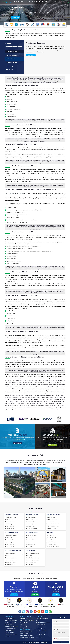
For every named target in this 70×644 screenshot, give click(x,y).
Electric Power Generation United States (32, 327)
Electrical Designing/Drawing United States (49, 82)
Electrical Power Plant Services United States (21, 295)
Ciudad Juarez (12, 382)
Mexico (31, 409)
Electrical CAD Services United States (20, 82)
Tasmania (45, 403)
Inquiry (56, 2)
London (58, 392)
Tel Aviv (49, 403)
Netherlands (49, 396)
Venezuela (7, 407)
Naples (41, 396)
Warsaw (29, 407)
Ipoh (60, 388)
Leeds (28, 392)
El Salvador (63, 384)
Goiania (61, 386)
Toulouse (10, 405)
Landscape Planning (9, 528)
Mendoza (55, 394)
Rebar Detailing (29, 538)
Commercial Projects (10, 540)
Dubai (24, 384)
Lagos (13, 392)
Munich (27, 396)
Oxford (34, 398)
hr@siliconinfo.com (35, 591)
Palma (41, 398)
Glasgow (57, 386)
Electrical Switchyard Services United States (21, 232)
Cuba (49, 382)
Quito (40, 399)
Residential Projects (10, 526)
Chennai (50, 380)
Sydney (37, 403)
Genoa (46, 386)
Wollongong (47, 407)
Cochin (17, 382)
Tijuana (64, 403)
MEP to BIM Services (51, 522)
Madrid (6, 394)
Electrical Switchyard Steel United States (34, 266)
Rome (60, 399)
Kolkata (49, 390)
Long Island (13, 409)
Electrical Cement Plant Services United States (22, 331)
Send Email (56, 595)
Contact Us (15, 17)
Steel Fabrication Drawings (32, 540)
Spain (19, 403)
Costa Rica (40, 382)
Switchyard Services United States (48, 266)
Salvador (11, 401)
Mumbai (22, 396)
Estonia (9, 386)
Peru (53, 398)
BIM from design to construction (33, 560)
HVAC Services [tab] (9, 70)
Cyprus (55, 382)
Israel (9, 390)
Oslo (31, 398)
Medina (45, 394)
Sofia (64, 401)
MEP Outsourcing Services (52, 520)
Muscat (34, 396)
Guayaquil (34, 388)
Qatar (32, 399)
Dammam (59, 382)
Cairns (6, 380)
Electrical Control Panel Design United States (28, 369)
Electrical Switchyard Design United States (36, 269)
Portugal (10, 399)
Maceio (63, 392)
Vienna (18, 407)
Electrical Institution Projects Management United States (21, 121)
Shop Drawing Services (31, 535)
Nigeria (11, 398)
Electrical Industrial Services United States (20, 125)
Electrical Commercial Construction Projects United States (17, 160)
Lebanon (25, 392)
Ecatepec (46, 384)
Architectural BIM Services (11, 560)
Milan (64, 394)
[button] (5, 13)
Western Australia (40, 407)
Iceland (9, 409)
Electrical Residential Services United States (21, 166)
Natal (44, 396)
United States (47, 405)
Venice (11, 407)
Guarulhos (24, 388)
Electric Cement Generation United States (34, 353)
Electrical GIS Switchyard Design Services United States (17, 290)
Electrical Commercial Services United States (21, 144)
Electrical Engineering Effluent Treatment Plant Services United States (30, 189)
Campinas (17, 380)
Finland (18, 386)
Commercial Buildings (31, 546)
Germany (50, 386)
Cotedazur (45, 382)
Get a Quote (17, 443)
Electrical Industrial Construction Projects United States (16, 139)
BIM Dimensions (30, 564)
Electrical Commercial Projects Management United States (20, 162)
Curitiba (52, 382)
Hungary (52, 388)
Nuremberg (24, 398)
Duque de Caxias (37, 384)
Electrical (21, 30)
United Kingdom (40, 405)
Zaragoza (61, 407)
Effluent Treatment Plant (31, 528)
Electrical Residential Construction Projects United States (16, 184)
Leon (34, 392)
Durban (42, 384)
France (30, 386)
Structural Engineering (31, 517)
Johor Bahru (33, 390)
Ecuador (50, 384)
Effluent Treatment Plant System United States (26, 227)
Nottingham (58, 409)
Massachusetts (26, 409)
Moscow (35, 409)
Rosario (64, 399)
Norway (14, 398)
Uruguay (52, 405)
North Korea (52, 409)
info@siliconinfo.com (56, 591)
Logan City (53, 392)
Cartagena (40, 380)
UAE (26, 405)
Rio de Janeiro (49, 399)
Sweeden (28, 403)
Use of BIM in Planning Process (32, 558)
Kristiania (57, 390)
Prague (13, 399)
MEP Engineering (51, 517)
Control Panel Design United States (13, 369)
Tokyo (6, 405)
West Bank (34, 407)
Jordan (38, 390)
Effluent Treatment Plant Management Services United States (26, 228)
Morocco (18, 396)
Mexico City (60, 394)
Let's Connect (64, 2)
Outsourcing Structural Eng (32, 520)
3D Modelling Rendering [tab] (12, 62)
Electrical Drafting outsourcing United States (14, 77)
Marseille (33, 394)
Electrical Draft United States (36, 80)
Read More (31, 55)
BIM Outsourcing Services (11, 558)
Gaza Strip (38, 386)
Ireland (6, 390)
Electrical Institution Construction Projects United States (17, 120)
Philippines (57, 398)
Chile (53, 380)
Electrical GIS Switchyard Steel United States (36, 290)
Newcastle (63, 396)
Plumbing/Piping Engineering (11, 535)
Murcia (30, 396)
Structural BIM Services (10, 562)
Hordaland (47, 388)
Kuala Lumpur (62, 390)
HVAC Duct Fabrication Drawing (53, 546)
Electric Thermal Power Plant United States (49, 326)
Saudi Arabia (39, 401)
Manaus (18, 394)
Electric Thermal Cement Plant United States (50, 352)
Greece (15, 388)
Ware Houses (29, 542)
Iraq (64, 388)
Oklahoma (63, 409)
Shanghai (48, 401)
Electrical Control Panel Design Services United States (24, 357)
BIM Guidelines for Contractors (32, 553)
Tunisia (18, 405)
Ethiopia (13, 386)
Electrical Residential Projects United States (56, 184)
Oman (28, 398)
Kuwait (6, 392)
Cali (9, 380)
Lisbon (41, 392)
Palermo (38, 398)
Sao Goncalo (26, 401)
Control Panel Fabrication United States (45, 370)
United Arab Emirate (32, 405)
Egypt (59, 384)
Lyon (60, 392)
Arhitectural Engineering (10, 517)
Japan (14, 390)
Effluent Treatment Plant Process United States (51, 225)
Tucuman (14, 405)
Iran (62, 388)
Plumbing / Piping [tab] (10, 59)
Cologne (21, 382)
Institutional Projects (10, 522)
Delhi (6, 384)
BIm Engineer (8, 556)
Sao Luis (30, 401)
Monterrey (7, 396)
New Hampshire (46, 409)
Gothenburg (10, 388)
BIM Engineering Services (11, 553)
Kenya (46, 390)
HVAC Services (50, 535)
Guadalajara (19, 388)
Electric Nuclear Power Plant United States (13, 326)
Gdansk (43, 386)
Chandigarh (45, 380)
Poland (61, 398)
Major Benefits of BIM (31, 562)
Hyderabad (56, 388)
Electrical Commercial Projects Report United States (38, 163)
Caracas (31, 380)
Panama (45, 398)
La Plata (10, 392)
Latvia (22, 392)
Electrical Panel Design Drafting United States (45, 78)
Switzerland (33, 403)
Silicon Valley (42, 642)
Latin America (17, 392)
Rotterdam (7, 401)
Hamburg (38, 388)
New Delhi (40, 409)
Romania (57, 399)
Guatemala (29, 388)
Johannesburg (27, 390)
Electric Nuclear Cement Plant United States (14, 352)
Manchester (23, 394)
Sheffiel (52, 401)
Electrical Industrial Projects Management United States (19, 140)
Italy (12, 390)
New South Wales (56, 396)
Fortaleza (26, 386)
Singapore (60, 401)
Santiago (21, 401)
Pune (29, 399)
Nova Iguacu (19, 398)
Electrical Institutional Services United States (21, 85)
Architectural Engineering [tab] (12, 52)
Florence (22, 386)
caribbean (35, 380)
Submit (61, 642)
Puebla (21, 399)
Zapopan (56, 407)
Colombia (25, 382)
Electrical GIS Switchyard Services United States (22, 272)
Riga (45, 399)
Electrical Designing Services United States (14, 78)
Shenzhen (56, 401)
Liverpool (49, 392)
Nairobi (38, 396)
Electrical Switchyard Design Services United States (17, 266)
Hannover (43, 388)
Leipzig (31, 392)
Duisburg (31, 384)
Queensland (36, 399)
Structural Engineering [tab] (11, 55)
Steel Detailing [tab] (9, 66)
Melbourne (50, 394)
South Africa (7, 403)
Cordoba (35, 382)
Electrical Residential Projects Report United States (36, 187)
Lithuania (45, 392)
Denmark (9, 384)
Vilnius (25, 407)
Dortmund (20, 384)
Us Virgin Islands (58, 405)
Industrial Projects (9, 524)
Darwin (64, 382)
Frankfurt (34, 386)
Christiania (60, 380)
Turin (21, 405)
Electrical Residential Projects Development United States (39, 185)
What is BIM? (29, 556)
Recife (42, 399)
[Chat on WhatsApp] (50, 612)
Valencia (63, 405)
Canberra (22, 380)
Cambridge (12, 380)
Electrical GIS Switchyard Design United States (40, 293)
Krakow (53, 390)
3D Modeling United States (45, 81)
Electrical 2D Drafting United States (42, 77)
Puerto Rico (25, 399)
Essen (6, 386)
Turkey (24, 405)
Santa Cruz (16, 401)
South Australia (14, 403)
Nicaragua (7, 398)
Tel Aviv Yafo (54, 403)
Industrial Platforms (30, 544)
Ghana (54, 386)
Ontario (6, 411)
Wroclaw (52, 407)
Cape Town (26, 380)
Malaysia (14, 394)
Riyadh (53, 399)
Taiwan (41, 403)
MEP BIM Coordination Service (53, 524)
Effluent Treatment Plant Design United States (14, 225)
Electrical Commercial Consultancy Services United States (39, 160)
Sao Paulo (34, 401)
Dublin (27, 384)
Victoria (15, 407)
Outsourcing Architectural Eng (11, 520)
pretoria (17, 399)
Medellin (41, 394)
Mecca (37, 394)
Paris (48, 398)
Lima (39, 392)
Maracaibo (29, 394)
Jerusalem (22, 390)
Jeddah (17, 390)
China (56, 380)
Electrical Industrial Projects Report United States (36, 141)
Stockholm (23, 403)
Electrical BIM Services (10, 564)
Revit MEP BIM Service (52, 528)
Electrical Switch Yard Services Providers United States (29, 268)
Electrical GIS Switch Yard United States (52, 291)
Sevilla (44, 401)
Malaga (10, 394)
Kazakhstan (42, 390)
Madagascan (19, 409)
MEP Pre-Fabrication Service (53, 526)
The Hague (59, 403)
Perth (51, 398)
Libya (36, 392)
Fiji (16, 386)
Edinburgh (55, 384)
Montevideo (13, 396)
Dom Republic (15, 384)
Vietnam (22, 407)
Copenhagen (30, 382)
